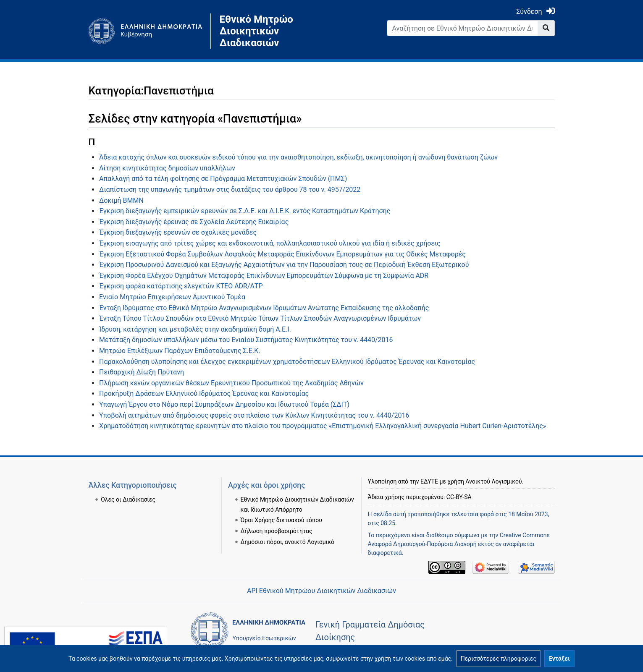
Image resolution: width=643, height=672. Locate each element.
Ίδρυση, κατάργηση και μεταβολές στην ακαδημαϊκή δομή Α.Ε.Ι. (195, 329)
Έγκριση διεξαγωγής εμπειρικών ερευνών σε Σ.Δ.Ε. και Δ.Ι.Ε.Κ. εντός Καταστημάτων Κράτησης (245, 211)
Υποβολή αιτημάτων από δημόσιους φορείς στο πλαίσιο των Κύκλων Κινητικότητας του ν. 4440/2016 (254, 415)
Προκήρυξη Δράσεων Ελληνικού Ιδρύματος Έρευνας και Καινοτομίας (204, 394)
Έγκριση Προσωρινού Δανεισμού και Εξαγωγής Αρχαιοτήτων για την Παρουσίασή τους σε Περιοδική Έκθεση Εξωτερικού (284, 265)
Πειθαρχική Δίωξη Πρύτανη (142, 372)
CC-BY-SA (459, 497)
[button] (499, 659)
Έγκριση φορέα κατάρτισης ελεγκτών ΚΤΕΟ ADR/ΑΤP (181, 286)
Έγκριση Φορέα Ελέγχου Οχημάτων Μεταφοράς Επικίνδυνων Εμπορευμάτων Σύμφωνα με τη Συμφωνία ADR (264, 276)
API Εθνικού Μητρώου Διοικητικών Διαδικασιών (321, 591)
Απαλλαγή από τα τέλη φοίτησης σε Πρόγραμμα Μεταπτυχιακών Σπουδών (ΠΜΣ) (223, 179)
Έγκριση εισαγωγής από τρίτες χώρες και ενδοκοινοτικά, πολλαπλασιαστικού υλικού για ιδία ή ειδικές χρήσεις (270, 243)
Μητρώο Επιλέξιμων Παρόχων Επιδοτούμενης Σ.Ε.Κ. (180, 351)
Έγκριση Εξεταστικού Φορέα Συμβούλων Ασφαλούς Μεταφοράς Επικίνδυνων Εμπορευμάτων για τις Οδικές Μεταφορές (282, 254)
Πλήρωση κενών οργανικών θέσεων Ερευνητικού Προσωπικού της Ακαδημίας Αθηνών (231, 383)
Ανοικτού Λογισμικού (493, 481)
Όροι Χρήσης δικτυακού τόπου (281, 520)
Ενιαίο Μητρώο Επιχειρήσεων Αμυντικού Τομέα (172, 297)
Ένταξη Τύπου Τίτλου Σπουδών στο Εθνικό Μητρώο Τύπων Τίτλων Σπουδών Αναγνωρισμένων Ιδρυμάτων (260, 318)
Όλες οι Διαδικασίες (128, 499)
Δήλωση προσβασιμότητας (277, 531)
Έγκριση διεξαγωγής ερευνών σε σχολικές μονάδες (178, 232)
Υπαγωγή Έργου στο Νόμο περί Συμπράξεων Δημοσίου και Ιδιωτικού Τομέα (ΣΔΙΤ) (224, 404)
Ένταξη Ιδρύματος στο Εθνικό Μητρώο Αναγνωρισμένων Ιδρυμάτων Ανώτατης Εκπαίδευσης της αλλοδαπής (264, 308)
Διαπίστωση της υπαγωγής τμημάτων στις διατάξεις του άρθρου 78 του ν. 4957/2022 (230, 190)
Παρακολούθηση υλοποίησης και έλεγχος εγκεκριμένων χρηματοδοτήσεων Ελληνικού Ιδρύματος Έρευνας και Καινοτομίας (287, 362)
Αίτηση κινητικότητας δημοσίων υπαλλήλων (167, 168)
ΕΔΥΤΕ (429, 481)
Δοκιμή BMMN (121, 200)
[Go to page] (546, 28)
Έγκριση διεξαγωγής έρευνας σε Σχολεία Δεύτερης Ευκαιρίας (194, 222)
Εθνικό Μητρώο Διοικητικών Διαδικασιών (256, 31)
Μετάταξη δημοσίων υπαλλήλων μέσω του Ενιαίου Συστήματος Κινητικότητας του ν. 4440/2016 (246, 340)
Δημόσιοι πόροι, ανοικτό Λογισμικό (287, 542)
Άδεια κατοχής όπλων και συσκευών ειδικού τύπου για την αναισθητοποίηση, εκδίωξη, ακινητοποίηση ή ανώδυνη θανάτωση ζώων (298, 157)
